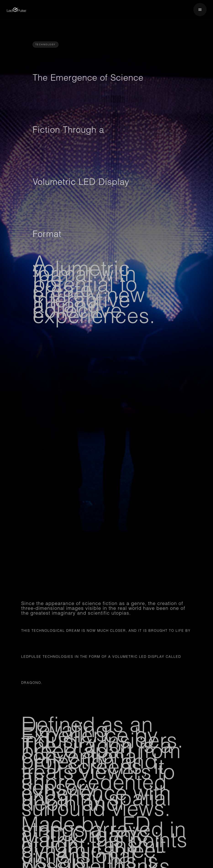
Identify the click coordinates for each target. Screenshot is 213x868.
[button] (200, 10)
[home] (17, 10)
